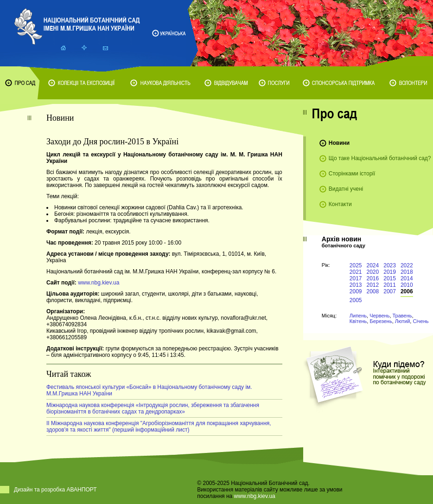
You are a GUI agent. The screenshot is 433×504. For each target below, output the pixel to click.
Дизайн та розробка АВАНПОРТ (55, 490)
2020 (373, 272)
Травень (402, 316)
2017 (356, 278)
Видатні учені (346, 189)
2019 (390, 272)
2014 (407, 278)
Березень (381, 321)
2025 (356, 265)
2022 (407, 265)
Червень (379, 316)
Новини (339, 143)
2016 (373, 278)
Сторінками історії (352, 174)
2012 (373, 285)
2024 (373, 265)
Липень (358, 316)
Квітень (358, 321)
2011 (390, 285)
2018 (407, 272)
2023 (390, 265)
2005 (356, 300)
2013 (356, 285)
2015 (390, 278)
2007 (390, 291)
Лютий (403, 321)
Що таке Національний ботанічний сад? (380, 158)
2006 (407, 291)
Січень (420, 321)
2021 (356, 272)
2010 (407, 285)
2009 (356, 291)
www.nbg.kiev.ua (99, 283)
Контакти (340, 204)
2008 (373, 291)
